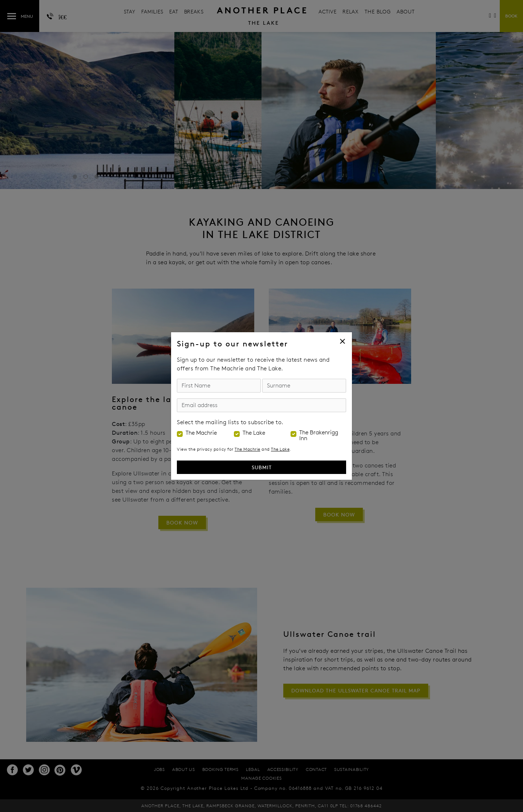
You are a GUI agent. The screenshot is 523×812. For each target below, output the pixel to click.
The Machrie (201, 433)
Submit (262, 467)
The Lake (254, 433)
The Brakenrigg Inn (319, 435)
